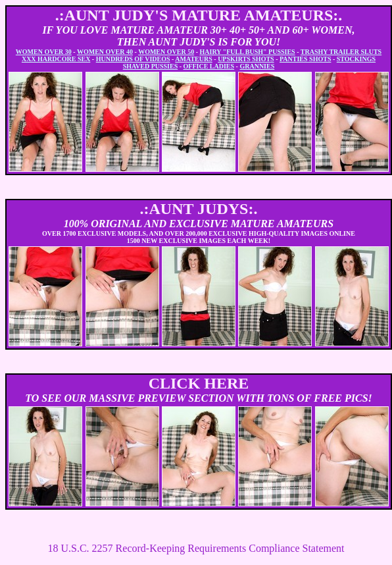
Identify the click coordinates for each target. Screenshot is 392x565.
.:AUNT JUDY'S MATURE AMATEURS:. (199, 15)
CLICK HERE (199, 383)
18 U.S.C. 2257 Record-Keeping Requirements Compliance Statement (196, 548)
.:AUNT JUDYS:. (199, 209)
